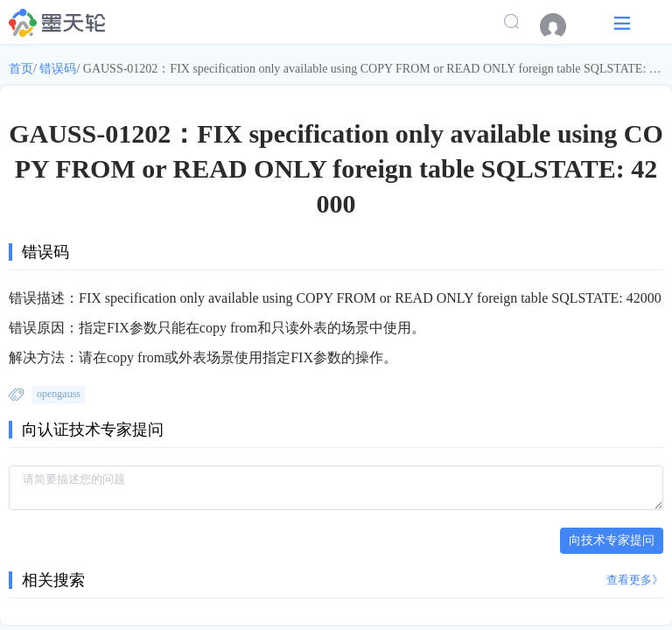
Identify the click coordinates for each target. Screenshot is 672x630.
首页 (21, 69)
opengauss (59, 394)
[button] (622, 22)
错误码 (58, 69)
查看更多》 (635, 580)
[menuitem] (562, 26)
